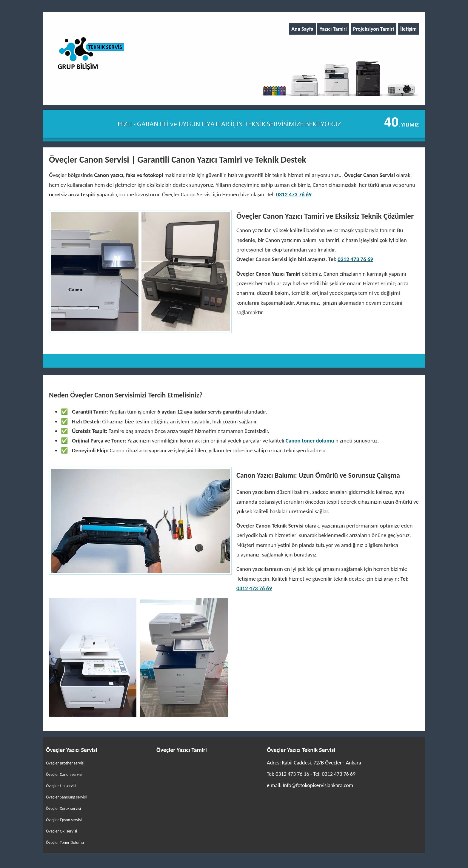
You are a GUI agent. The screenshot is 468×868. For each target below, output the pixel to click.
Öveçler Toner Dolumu (65, 842)
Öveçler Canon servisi (64, 774)
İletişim (408, 29)
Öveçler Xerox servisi (63, 808)
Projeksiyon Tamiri (374, 29)
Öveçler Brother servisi (65, 763)
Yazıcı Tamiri (333, 29)
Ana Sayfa (302, 29)
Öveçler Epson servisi (64, 820)
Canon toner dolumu (310, 441)
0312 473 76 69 (294, 194)
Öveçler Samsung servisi (66, 797)
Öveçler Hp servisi (61, 786)
